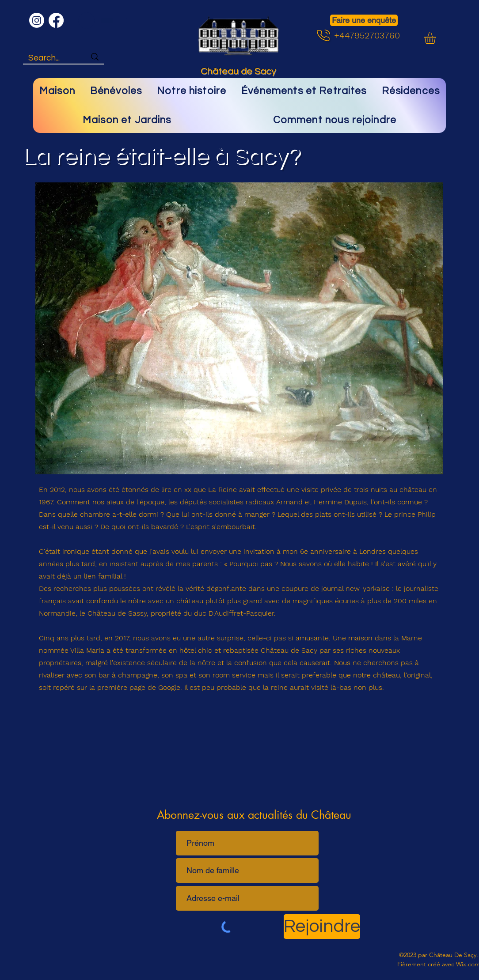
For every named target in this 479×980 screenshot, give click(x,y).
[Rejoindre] (322, 927)
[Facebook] (56, 20)
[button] (437, 38)
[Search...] (50, 58)
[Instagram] (37, 20)
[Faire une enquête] (364, 20)
